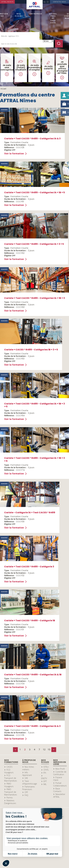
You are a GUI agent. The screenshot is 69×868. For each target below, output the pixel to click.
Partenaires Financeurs (29, 788)
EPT (45, 781)
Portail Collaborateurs (60, 784)
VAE (26, 778)
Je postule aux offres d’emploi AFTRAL (62, 67)
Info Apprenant (27, 774)
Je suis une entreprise (7, 67)
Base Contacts (57, 790)
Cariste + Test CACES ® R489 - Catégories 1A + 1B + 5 (34, 192)
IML (45, 784)
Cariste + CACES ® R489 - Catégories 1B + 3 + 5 (31, 350)
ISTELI (46, 767)
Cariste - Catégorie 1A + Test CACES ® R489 (30, 513)
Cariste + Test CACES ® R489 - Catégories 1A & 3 (32, 139)
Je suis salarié (48, 67)
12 (44, 749)
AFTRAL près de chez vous (53, 18)
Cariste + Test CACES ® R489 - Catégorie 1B (30, 620)
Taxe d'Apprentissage (30, 782)
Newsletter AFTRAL (59, 796)
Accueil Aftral (35, 5)
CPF (26, 792)
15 (49, 749)
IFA (45, 773)
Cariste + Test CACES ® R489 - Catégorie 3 (29, 567)
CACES (9, 767)
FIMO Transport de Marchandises (11, 792)
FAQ (26, 795)
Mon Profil (60, 769)
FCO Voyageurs (9, 771)
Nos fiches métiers (28, 768)
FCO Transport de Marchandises (11, 778)
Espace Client (58, 779)
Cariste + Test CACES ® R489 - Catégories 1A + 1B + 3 (34, 298)
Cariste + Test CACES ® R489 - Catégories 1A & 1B (33, 675)
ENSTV (44, 778)
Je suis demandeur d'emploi (35, 67)
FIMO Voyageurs (9, 785)
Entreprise (36, 14)
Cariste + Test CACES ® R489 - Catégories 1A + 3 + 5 (34, 244)
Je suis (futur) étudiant (21, 67)
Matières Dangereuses (10, 802)
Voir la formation (14, 153)
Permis (10, 798)
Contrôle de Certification (60, 773)
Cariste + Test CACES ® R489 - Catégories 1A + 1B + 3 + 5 (34, 405)
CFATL (46, 770)
